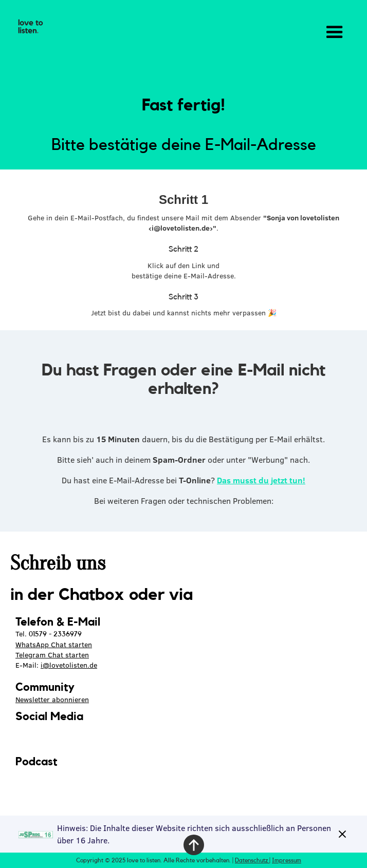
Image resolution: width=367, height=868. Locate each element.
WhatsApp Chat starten (54, 645)
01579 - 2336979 (55, 634)
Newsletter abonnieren (52, 700)
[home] (28, 27)
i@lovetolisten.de (69, 665)
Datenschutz (252, 860)
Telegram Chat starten (52, 655)
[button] (335, 32)
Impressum (287, 860)
